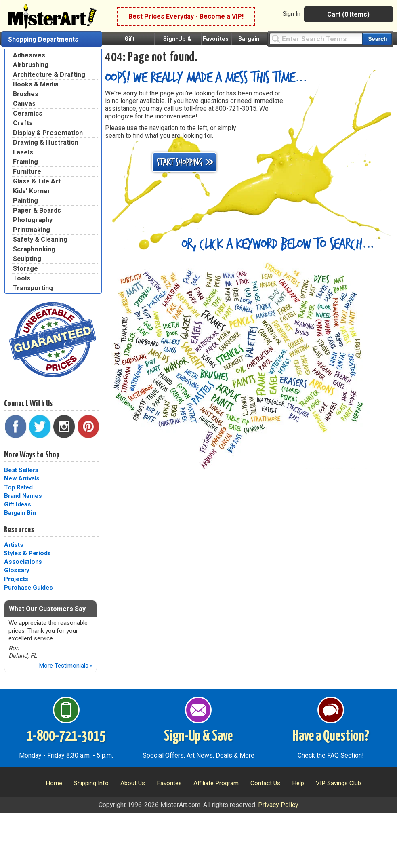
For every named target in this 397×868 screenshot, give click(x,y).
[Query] (316, 39)
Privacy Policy (278, 805)
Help (298, 783)
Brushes (26, 94)
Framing (25, 162)
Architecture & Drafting (49, 75)
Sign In (292, 14)
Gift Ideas (18, 504)
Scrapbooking (34, 249)
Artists (14, 545)
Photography (33, 220)
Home (54, 783)
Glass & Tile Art (37, 181)
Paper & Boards (37, 210)
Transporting (33, 288)
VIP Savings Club (338, 783)
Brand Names (23, 496)
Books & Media (36, 84)
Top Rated (18, 487)
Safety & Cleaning (40, 239)
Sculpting (27, 259)
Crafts (23, 123)
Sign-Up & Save (198, 737)
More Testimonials (66, 666)
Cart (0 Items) (348, 14)
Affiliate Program (216, 783)
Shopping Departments (43, 39)
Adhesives (29, 55)
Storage (25, 269)
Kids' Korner (32, 191)
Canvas (24, 104)
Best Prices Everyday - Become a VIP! (186, 16)
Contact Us (265, 783)
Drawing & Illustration (46, 142)
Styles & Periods (27, 553)
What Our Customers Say (47, 609)
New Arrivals (22, 478)
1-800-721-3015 (66, 737)
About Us (133, 783)
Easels (23, 152)
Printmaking (32, 230)
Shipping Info (91, 783)
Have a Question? (331, 737)
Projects (16, 579)
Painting (25, 201)
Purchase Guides (28, 588)
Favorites (216, 39)
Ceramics (28, 113)
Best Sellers (21, 470)
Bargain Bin (20, 513)
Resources (19, 530)
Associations (23, 562)
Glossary (17, 570)
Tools (22, 278)
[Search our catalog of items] (377, 39)
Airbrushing (31, 65)
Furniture (27, 172)
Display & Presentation (48, 133)
